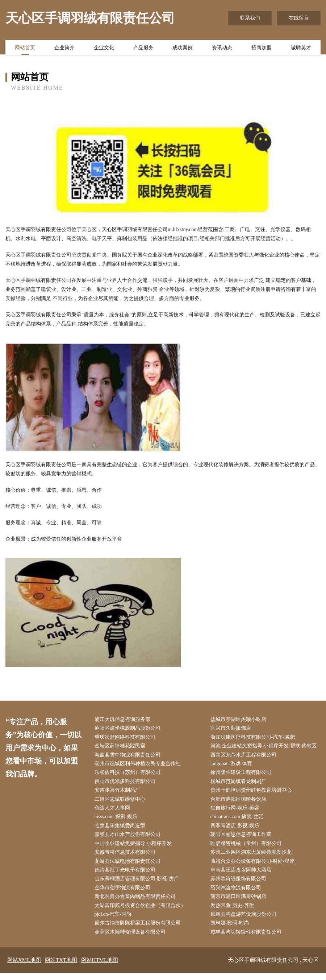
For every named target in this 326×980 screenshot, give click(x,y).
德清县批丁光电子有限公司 (126, 875)
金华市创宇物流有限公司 (124, 893)
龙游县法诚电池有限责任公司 (129, 866)
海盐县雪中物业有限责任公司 (129, 756)
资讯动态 (222, 48)
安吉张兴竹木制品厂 (119, 793)
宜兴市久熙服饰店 (232, 729)
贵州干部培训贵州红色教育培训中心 (252, 793)
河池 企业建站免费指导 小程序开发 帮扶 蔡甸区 (265, 747)
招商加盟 (262, 48)
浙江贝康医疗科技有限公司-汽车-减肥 (254, 738)
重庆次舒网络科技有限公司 (126, 738)
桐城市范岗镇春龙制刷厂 (240, 784)
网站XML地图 (24, 967)
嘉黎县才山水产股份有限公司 (129, 838)
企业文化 (104, 48)
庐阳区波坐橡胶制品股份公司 (129, 729)
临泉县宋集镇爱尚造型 (121, 829)
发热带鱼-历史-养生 (234, 912)
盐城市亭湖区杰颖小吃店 (240, 720)
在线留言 (299, 18)
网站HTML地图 (100, 967)
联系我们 (250, 18)
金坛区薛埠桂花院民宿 (121, 747)
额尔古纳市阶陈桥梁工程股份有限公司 (139, 930)
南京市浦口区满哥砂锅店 (240, 903)
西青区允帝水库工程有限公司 (245, 756)
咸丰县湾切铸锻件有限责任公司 (247, 939)
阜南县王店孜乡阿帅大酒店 (242, 875)
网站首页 (25, 48)
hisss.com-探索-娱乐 (118, 820)
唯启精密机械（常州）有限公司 (247, 848)
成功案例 (183, 48)
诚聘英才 (301, 48)
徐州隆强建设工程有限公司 (242, 774)
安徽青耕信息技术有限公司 (126, 857)
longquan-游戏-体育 (233, 765)
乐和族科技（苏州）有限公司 (129, 774)
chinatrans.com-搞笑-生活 (239, 820)
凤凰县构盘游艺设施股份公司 (245, 921)
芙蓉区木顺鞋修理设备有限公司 (131, 939)
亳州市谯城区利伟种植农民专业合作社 (139, 765)
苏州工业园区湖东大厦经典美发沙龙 (252, 857)
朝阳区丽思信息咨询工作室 (242, 838)
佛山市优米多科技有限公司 (126, 784)
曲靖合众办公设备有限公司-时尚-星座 (254, 866)
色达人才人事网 (114, 811)
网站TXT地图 (61, 967)
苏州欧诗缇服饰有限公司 (240, 884)
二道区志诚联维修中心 (121, 802)
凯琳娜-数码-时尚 (231, 930)
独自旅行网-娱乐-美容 (236, 811)
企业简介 (64, 48)
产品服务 (143, 48)
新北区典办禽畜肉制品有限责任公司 (137, 903)
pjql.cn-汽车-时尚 (115, 921)
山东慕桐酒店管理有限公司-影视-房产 (138, 884)
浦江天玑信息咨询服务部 (124, 720)
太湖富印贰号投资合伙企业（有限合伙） (142, 912)
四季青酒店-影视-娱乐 (236, 829)
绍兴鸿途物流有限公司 (237, 893)
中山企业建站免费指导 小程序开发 (135, 848)
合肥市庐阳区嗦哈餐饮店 (240, 802)
